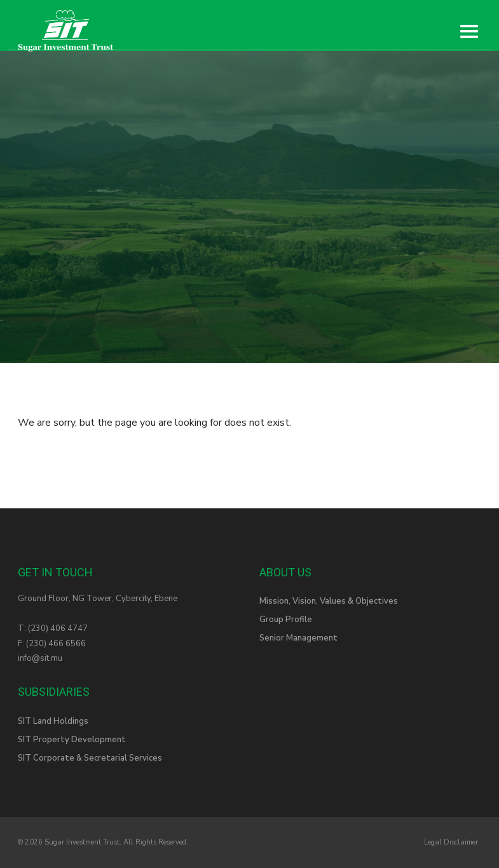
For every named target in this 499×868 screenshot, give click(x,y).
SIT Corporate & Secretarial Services (90, 758)
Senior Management (298, 638)
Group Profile (286, 620)
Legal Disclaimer (451, 842)
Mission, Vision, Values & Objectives (329, 601)
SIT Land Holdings (53, 721)
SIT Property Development (72, 740)
